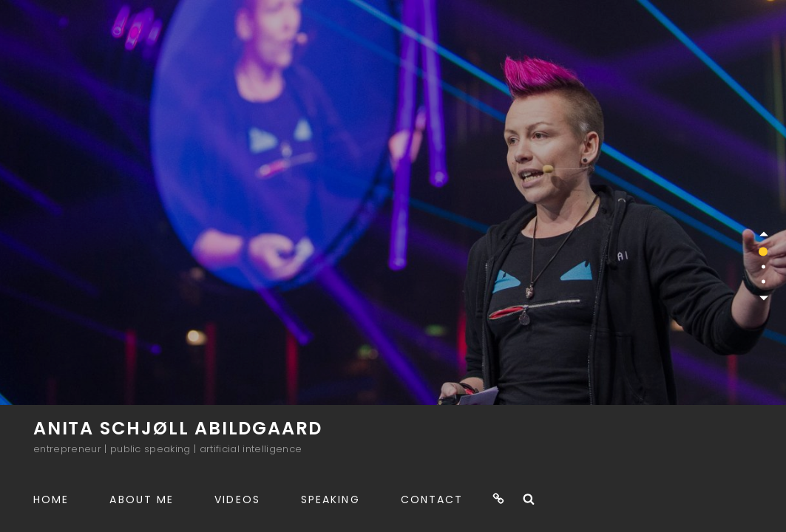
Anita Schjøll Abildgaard (178, 428)
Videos (237, 499)
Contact (432, 499)
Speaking (331, 499)
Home (51, 499)
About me (142, 499)
